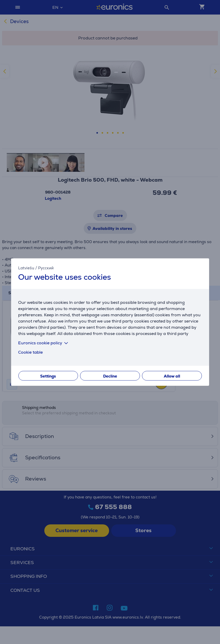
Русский (46, 268)
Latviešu (26, 268)
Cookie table (30, 352)
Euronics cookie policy (44, 343)
